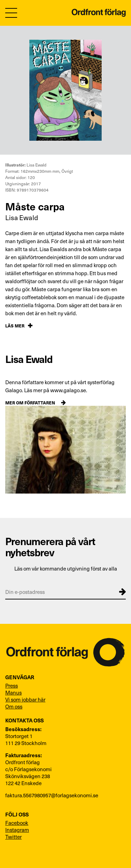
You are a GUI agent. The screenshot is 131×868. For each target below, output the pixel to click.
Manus (13, 692)
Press (12, 685)
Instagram (17, 830)
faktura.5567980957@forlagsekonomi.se (52, 795)
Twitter (13, 837)
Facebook (17, 823)
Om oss (14, 706)
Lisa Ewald (22, 217)
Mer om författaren (30, 402)
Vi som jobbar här (25, 699)
